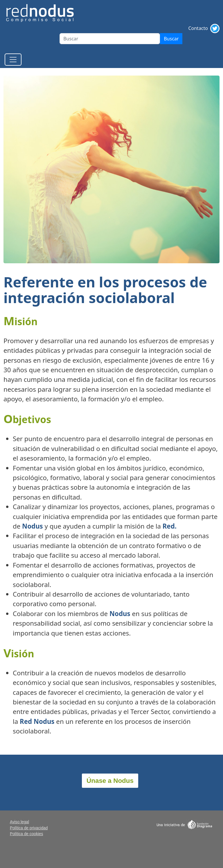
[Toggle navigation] (13, 60)
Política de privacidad (29, 828)
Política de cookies (26, 834)
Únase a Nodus (110, 781)
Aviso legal (19, 822)
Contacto (198, 28)
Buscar (171, 39)
